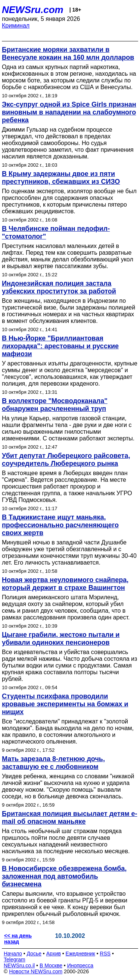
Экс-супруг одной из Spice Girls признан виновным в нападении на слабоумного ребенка (69, 112)
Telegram (15, 959)
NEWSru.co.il (19, 965)
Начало (13, 954)
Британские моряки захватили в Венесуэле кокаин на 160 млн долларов (68, 54)
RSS (105, 954)
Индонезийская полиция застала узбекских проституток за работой (59, 287)
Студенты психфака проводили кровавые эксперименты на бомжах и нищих (65, 704)
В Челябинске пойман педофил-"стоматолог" (56, 233)
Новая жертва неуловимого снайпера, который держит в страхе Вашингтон (65, 584)
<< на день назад (18, 939)
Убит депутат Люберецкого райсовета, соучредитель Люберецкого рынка (66, 460)
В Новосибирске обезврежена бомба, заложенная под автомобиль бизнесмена (64, 876)
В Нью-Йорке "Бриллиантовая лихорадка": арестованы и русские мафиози (60, 346)
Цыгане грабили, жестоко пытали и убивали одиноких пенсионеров (61, 639)
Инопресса (80, 965)
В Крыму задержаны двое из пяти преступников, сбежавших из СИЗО (61, 178)
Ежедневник (80, 954)
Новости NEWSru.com (36, 971)
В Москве (51, 965)
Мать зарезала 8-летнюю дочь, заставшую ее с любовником (53, 763)
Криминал (16, 26)
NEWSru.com (33, 10)
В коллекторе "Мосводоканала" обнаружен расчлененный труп (55, 405)
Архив (54, 954)
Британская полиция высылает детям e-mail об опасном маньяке (69, 818)
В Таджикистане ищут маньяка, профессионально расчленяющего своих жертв (60, 525)
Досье (34, 954)
